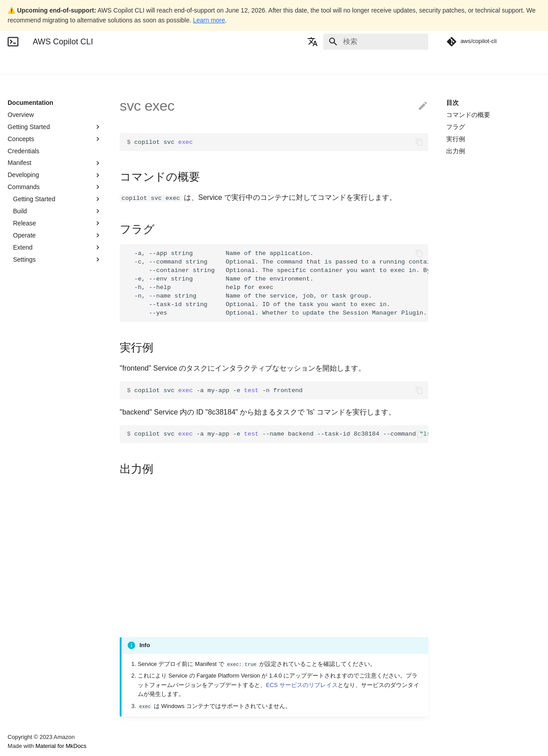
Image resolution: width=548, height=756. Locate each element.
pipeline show (37, 634)
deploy (28, 356)
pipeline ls (32, 609)
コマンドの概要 (468, 115)
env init (28, 404)
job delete (32, 477)
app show (32, 320)
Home (16, 63)
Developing (55, 175)
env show (32, 453)
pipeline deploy (39, 585)
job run (28, 561)
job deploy (33, 489)
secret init (32, 670)
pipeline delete (39, 573)
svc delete (33, 694)
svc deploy (33, 706)
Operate (57, 235)
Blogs (98, 63)
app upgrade (36, 332)
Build (57, 211)
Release (57, 223)
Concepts (55, 139)
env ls (27, 416)
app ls (27, 308)
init (22, 465)
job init (27, 501)
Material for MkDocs (61, 746)
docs (25, 368)
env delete (33, 380)
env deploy (34, 392)
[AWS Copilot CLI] (13, 42)
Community (134, 63)
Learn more (209, 20)
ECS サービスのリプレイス (302, 685)
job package (35, 549)
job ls (26, 525)
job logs (29, 513)
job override (35, 537)
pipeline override (41, 622)
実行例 (456, 139)
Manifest (55, 163)
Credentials (24, 151)
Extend (57, 247)
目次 (452, 103)
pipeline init (34, 597)
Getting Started (55, 127)
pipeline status (39, 646)
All (57, 272)
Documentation (57, 63)
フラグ (456, 127)
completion (34, 344)
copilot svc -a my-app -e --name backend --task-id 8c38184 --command (278, 434)
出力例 (456, 151)
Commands (55, 187)
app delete (33, 284)
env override (36, 428)
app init (28, 296)
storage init (34, 682)
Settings (57, 259)
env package (36, 441)
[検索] (376, 42)
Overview (21, 115)
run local (30, 658)
